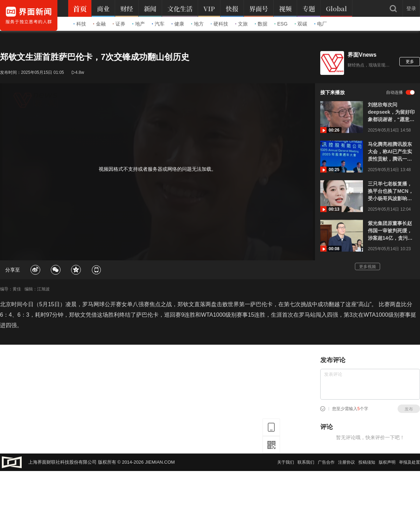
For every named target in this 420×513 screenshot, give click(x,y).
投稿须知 (367, 462)
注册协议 (346, 462)
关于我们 (286, 462)
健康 (178, 24)
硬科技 (219, 24)
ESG (281, 24)
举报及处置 (409, 462)
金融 (99, 24)
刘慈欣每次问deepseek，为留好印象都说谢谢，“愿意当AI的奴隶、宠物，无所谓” (391, 113)
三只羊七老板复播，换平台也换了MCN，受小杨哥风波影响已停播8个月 (391, 192)
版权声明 (387, 462)
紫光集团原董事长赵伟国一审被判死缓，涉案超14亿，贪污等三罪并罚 (390, 231)
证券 (119, 24)
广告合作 (326, 462)
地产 (139, 24)
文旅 (241, 24)
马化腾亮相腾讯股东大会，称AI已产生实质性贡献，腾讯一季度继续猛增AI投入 (390, 152)
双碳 (301, 24)
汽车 (158, 24)
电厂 (321, 24)
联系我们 (306, 462)
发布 (409, 409)
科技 (80, 24)
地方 (197, 24)
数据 (261, 24)
